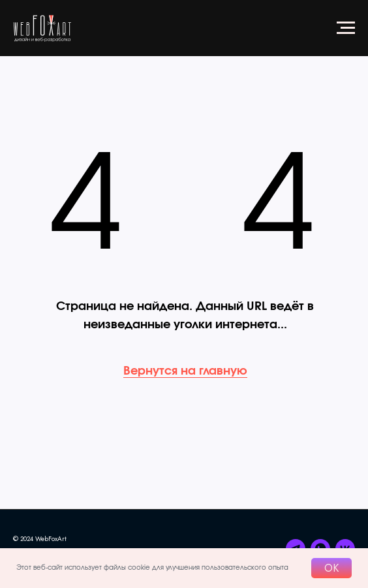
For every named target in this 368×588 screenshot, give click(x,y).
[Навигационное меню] (346, 28)
